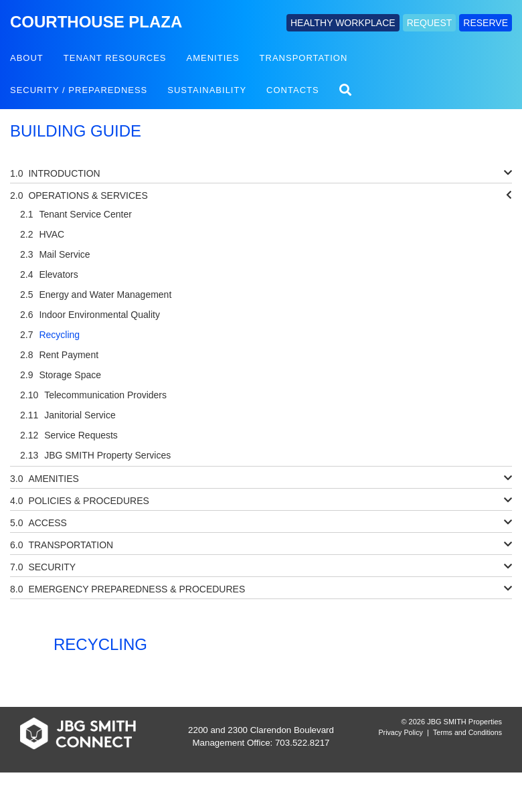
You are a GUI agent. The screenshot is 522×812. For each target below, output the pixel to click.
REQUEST (430, 23)
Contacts (293, 90)
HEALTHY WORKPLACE (343, 23)
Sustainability (207, 90)
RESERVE (486, 23)
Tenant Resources (115, 58)
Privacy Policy (401, 732)
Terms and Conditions (467, 732)
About (27, 58)
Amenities (213, 58)
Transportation (304, 58)
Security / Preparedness (79, 90)
